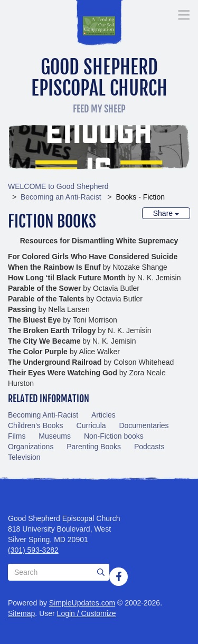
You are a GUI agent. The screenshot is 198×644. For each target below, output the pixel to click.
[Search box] (59, 572)
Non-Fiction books (114, 436)
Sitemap (21, 613)
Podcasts (149, 447)
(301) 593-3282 (33, 550)
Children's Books (36, 425)
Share (166, 213)
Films (17, 436)
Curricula (91, 425)
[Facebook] (119, 576)
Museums (55, 436)
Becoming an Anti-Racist (61, 197)
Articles (103, 415)
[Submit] (101, 572)
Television (24, 457)
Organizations (31, 447)
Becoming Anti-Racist (43, 415)
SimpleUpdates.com (82, 603)
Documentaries (144, 425)
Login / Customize (87, 613)
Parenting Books (94, 447)
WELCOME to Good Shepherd (58, 186)
